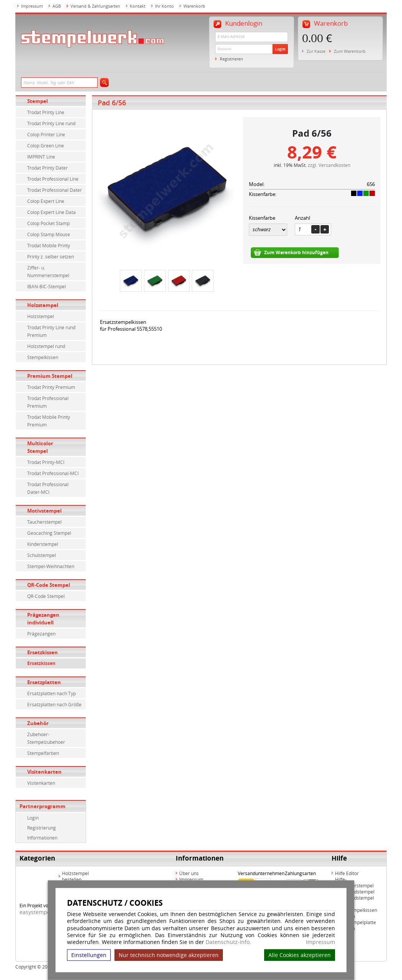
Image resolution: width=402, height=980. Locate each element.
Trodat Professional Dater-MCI (48, 488)
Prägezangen (41, 634)
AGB (57, 6)
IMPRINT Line (41, 157)
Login (280, 49)
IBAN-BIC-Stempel (47, 286)
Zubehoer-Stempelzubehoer (46, 738)
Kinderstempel (43, 544)
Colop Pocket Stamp (48, 223)
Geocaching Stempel (49, 533)
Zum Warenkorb (350, 51)
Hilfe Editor (347, 873)
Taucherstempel (44, 522)
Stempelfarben (43, 753)
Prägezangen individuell (43, 619)
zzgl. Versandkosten (329, 165)
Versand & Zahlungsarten (95, 6)
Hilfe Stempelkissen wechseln (356, 913)
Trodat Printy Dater (47, 168)
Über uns (189, 873)
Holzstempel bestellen (75, 876)
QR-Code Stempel (49, 585)
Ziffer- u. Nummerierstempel (48, 271)
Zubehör (38, 723)
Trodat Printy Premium (51, 387)
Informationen (42, 838)
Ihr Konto (164, 6)
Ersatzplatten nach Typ (51, 693)
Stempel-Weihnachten (51, 566)
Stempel (38, 101)
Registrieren (231, 59)
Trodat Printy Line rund (51, 123)
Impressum (320, 942)
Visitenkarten (44, 772)
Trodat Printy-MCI (46, 462)
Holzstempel (43, 305)
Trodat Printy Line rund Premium (51, 331)
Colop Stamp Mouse (49, 234)
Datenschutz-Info (228, 942)
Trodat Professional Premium (48, 402)
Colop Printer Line (46, 134)
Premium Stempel (50, 376)
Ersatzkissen (42, 652)
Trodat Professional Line (53, 179)
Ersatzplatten (44, 682)
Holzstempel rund (46, 346)
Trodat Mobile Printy (49, 245)
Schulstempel (42, 555)
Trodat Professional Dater (55, 190)
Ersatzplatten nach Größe (54, 704)
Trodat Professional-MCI (53, 473)
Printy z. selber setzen (51, 256)
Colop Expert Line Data (51, 212)
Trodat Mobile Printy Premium (49, 421)
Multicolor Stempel (40, 447)
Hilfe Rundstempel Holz (355, 901)
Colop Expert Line (46, 201)
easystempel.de (40, 912)
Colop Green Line (46, 145)
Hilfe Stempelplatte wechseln (355, 925)
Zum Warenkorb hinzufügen (296, 252)
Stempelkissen (43, 357)
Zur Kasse (316, 51)
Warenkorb (194, 6)
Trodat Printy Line (46, 112)
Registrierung (42, 828)
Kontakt (138, 6)
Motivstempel (44, 511)
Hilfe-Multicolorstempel (354, 882)
